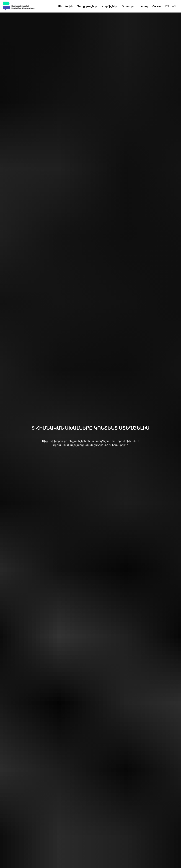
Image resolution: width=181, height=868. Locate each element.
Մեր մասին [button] (65, 6)
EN (167, 6)
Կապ (144, 6)
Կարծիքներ (109, 6)
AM (174, 6)
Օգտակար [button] (129, 6)
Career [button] (157, 6)
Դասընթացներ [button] (87, 6)
